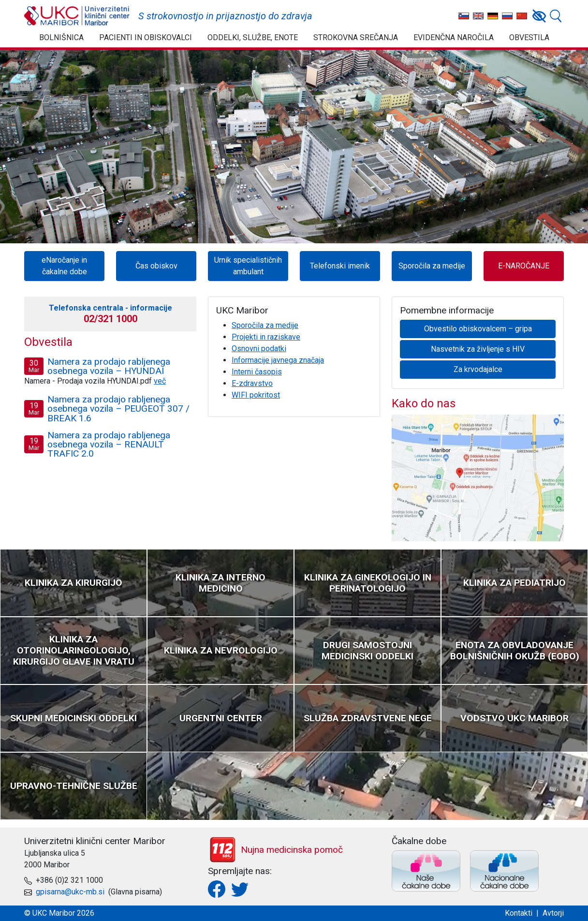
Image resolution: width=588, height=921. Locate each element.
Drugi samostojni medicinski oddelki (367, 651)
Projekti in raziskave (266, 337)
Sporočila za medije (432, 266)
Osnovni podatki (259, 349)
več (160, 381)
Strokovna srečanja (356, 37)
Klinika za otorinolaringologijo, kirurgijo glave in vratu (74, 650)
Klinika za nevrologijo (221, 650)
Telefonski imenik (340, 266)
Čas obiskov (156, 266)
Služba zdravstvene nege (368, 718)
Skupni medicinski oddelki (73, 718)
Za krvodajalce (478, 369)
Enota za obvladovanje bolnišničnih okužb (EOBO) (515, 651)
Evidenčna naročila (454, 37)
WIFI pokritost (256, 395)
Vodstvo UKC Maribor (514, 718)
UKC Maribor (77, 16)
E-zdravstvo (252, 383)
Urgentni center (221, 718)
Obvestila (529, 37)
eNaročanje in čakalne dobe (64, 266)
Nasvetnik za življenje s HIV (478, 349)
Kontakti (519, 913)
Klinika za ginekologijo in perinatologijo (368, 583)
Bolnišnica (61, 37)
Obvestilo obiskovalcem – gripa (478, 329)
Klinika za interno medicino (220, 583)
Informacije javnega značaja (278, 360)
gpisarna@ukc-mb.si (70, 892)
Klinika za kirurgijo (73, 583)
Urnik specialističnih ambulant (248, 266)
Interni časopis (257, 372)
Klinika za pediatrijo (514, 583)
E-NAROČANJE (524, 266)
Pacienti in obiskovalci (146, 37)
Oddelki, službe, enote (253, 37)
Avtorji (553, 913)
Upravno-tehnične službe (74, 786)
